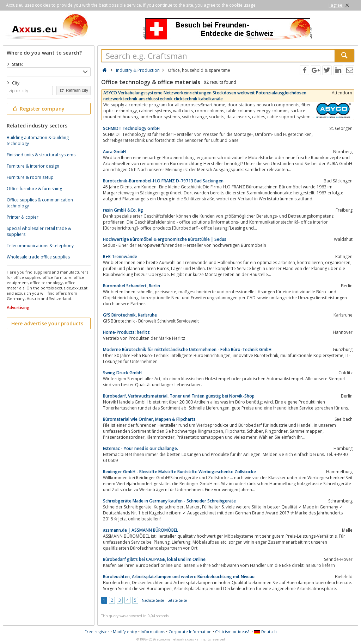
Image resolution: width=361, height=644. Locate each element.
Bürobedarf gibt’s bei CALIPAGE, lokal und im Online (154, 559)
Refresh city (74, 90)
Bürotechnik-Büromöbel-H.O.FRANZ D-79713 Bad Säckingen (163, 181)
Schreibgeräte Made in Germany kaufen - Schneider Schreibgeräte (169, 501)
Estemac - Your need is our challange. (140, 448)
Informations (153, 632)
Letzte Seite (177, 600)
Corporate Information (190, 632)
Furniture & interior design (33, 166)
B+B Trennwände (120, 257)
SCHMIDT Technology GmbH (131, 128)
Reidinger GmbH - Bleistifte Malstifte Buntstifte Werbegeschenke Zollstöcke (179, 472)
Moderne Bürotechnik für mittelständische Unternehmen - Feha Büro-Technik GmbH (187, 349)
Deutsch (265, 632)
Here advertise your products (47, 323)
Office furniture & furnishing (34, 189)
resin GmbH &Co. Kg (123, 210)
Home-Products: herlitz (126, 332)
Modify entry (125, 632)
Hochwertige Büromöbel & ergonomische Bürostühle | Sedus (165, 239)
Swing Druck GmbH (122, 373)
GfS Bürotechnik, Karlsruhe (130, 315)
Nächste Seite (153, 600)
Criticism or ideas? (232, 632)
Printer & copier (23, 217)
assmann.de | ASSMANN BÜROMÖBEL (140, 530)
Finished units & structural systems (41, 155)
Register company (38, 109)
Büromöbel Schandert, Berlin (131, 286)
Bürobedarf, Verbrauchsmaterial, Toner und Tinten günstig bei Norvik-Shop (179, 396)
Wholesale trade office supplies (38, 257)
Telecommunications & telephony (40, 246)
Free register (97, 632)
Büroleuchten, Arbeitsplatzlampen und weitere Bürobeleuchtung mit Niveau (179, 577)
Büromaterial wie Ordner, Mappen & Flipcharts (149, 419)
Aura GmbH (114, 152)
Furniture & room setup (30, 177)
